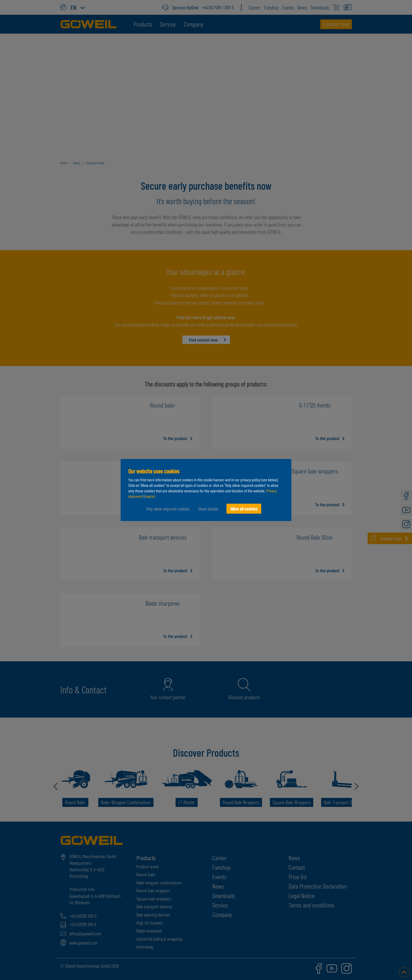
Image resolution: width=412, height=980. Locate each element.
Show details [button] (208, 509)
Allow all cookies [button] (244, 509)
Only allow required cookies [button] (168, 509)
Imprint (150, 496)
